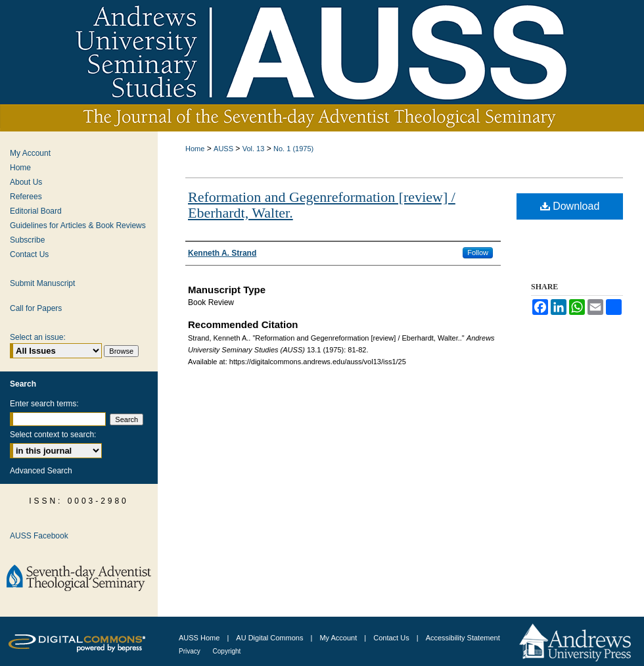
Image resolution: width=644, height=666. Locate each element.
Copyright (227, 651)
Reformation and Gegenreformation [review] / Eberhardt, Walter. (322, 205)
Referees (26, 197)
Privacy (191, 651)
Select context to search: (53, 435)
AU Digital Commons (270, 638)
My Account (30, 153)
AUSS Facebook (39, 536)
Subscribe (27, 240)
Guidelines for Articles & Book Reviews (78, 226)
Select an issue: (38, 337)
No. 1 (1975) (293, 149)
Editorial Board (36, 211)
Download (570, 206)
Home (195, 149)
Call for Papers (36, 308)
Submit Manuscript (42, 283)
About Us (26, 182)
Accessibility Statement (463, 638)
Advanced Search (41, 471)
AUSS (223, 149)
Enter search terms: (44, 404)
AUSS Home (199, 638)
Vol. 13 (254, 149)
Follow (478, 252)
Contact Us (29, 254)
